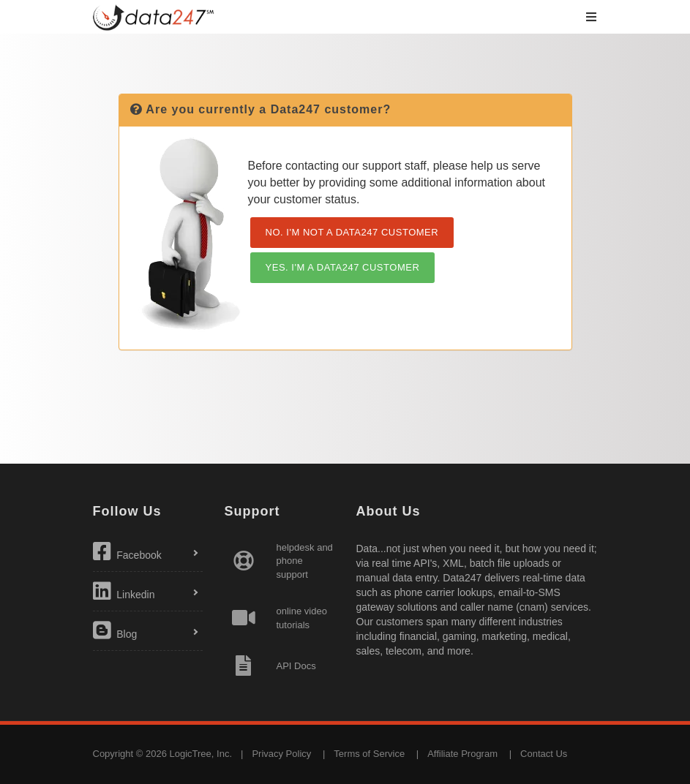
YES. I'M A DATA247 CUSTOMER (343, 267)
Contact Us (544, 754)
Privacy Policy (281, 754)
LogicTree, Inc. (200, 754)
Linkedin (124, 591)
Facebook (127, 551)
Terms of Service (369, 754)
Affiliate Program (462, 754)
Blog (115, 630)
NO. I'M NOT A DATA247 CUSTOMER (352, 232)
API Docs (296, 666)
